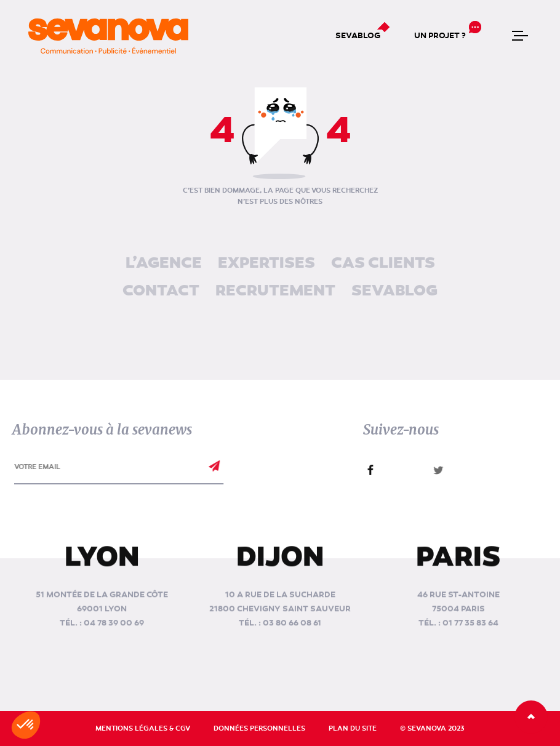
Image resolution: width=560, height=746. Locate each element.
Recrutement (275, 291)
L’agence (164, 264)
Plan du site (353, 728)
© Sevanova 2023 (432, 728)
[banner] (108, 36)
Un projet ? (440, 36)
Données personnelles (259, 728)
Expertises (266, 264)
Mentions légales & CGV (143, 728)
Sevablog (358, 36)
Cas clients (383, 264)
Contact (161, 291)
